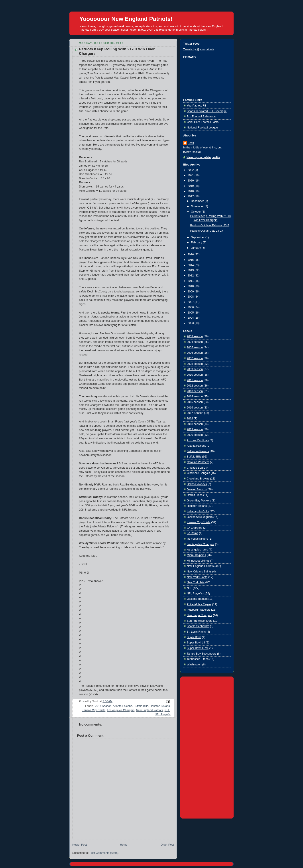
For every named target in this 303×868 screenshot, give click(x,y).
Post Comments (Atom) (104, 853)
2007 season (195, 358)
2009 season (195, 369)
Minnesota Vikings (198, 561)
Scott (191, 143)
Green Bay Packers (199, 501)
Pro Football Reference (201, 116)
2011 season (195, 380)
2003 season (195, 336)
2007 (191, 302)
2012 (191, 276)
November (198, 206)
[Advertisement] (207, 747)
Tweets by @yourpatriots (199, 49)
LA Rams (192, 533)
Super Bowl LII (196, 643)
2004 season (195, 342)
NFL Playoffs (163, 714)
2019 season (195, 429)
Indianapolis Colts (198, 511)
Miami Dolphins (196, 555)
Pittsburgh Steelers (199, 610)
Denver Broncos (197, 489)
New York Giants (197, 577)
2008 (191, 297)
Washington (194, 665)
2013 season (195, 391)
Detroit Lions (195, 495)
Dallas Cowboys (197, 484)
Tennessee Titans (198, 659)
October (196, 212)
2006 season (195, 353)
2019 (191, 186)
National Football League (202, 128)
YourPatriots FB (197, 106)
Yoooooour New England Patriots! (126, 19)
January (196, 248)
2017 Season (103, 706)
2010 (191, 286)
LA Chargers (195, 528)
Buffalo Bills (141, 706)
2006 (191, 307)
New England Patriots (149, 710)
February (197, 243)
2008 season (195, 364)
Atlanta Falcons (123, 706)
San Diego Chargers (199, 615)
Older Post (167, 845)
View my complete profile (203, 157)
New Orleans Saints (199, 572)
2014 (191, 265)
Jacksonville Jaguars (200, 517)
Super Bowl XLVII (198, 648)
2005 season (195, 347)
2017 (191, 196)
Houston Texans (160, 706)
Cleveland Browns (198, 479)
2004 (191, 318)
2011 (191, 281)
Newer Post (80, 845)
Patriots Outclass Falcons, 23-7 (210, 225)
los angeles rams (197, 550)
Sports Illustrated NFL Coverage (207, 111)
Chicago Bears (196, 468)
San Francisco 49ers (200, 621)
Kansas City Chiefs (94, 710)
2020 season (195, 435)
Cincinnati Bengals (198, 473)
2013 (191, 270)
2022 (191, 170)
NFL (167, 710)
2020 (191, 181)
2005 (191, 313)
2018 (191, 191)
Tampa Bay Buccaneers (202, 654)
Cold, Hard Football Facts (203, 122)
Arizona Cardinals (198, 440)
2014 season (195, 397)
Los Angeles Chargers (121, 710)
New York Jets (196, 582)
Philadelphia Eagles (199, 604)
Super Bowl (194, 637)
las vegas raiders (197, 539)
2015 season (195, 402)
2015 (191, 260)
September (198, 237)
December (198, 201)
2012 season (195, 386)
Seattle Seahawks (198, 626)
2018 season (195, 424)
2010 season (195, 375)
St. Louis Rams (196, 632)
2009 (191, 292)
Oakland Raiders (197, 599)
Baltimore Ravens (198, 451)
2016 (191, 254)
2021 (191, 175)
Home (124, 845)
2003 (191, 323)
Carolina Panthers (198, 462)
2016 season (195, 408)
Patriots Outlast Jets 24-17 (207, 231)
